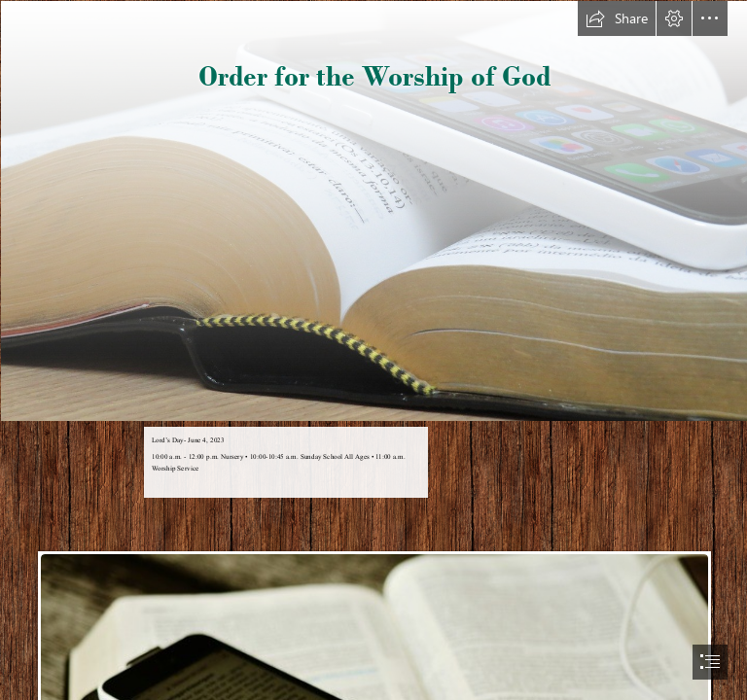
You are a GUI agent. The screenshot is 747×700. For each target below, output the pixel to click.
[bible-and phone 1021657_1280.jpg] (373, 210)
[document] (373, 350)
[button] (617, 18)
